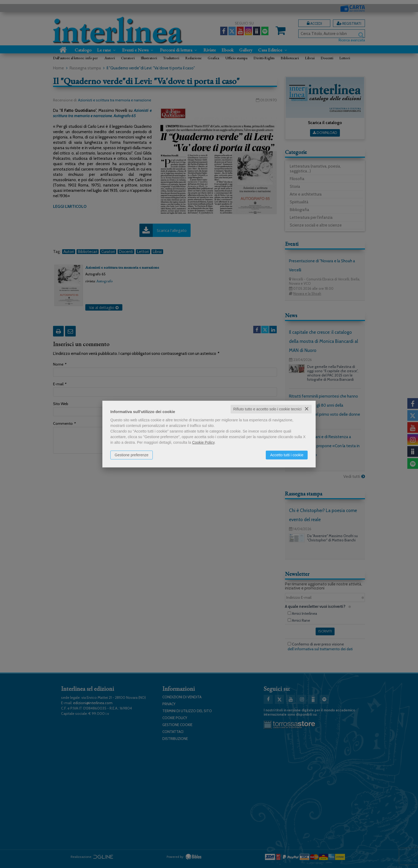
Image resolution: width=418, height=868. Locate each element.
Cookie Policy (203, 442)
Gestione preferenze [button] (132, 455)
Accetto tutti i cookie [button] (287, 455)
